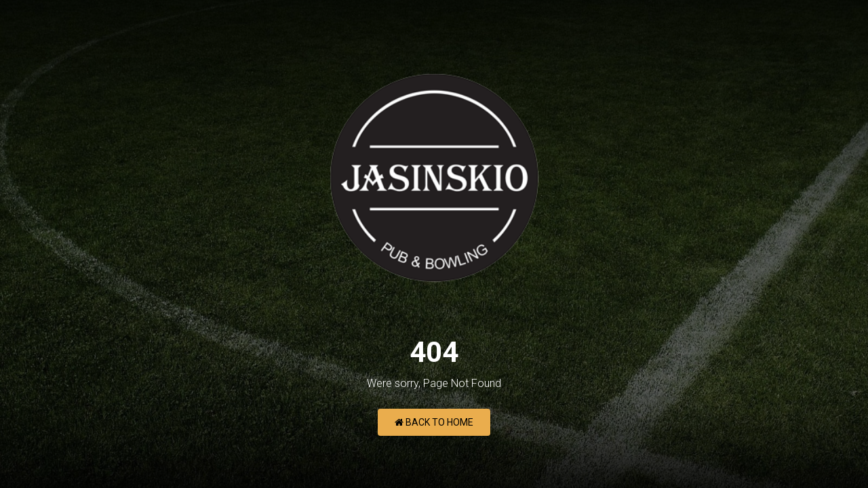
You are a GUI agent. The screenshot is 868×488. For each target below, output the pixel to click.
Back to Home (434, 422)
